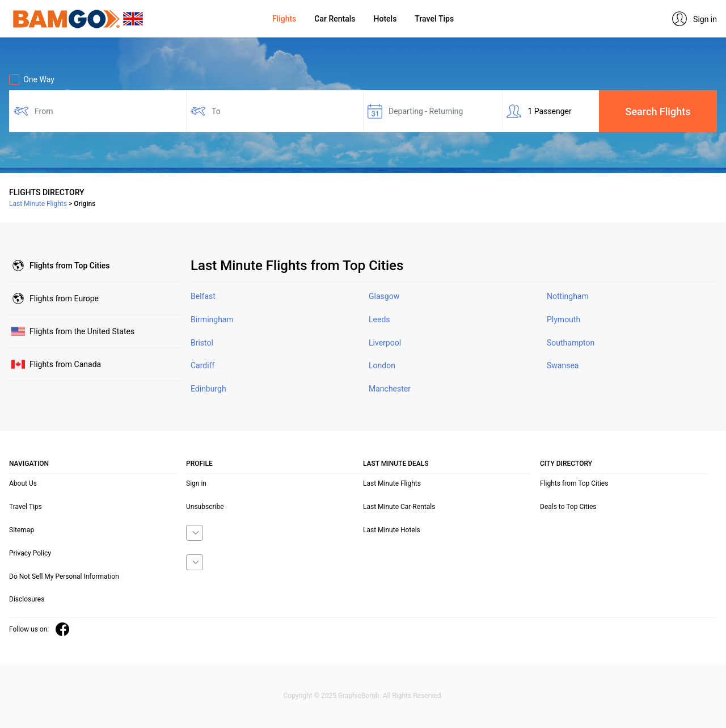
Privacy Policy (30, 553)
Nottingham (568, 296)
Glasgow (384, 296)
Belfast (203, 296)
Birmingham (212, 319)
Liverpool (385, 343)
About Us (23, 483)
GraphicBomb (359, 696)
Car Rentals (335, 19)
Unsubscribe (205, 507)
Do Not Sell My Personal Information (64, 576)
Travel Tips (434, 19)
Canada (65, 364)
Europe (64, 298)
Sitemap (22, 530)
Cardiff (202, 365)
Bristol (202, 343)
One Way (32, 79)
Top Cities (69, 266)
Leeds (379, 319)
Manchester (390, 389)
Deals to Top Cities (568, 507)
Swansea (563, 365)
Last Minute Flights (392, 483)
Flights (284, 19)
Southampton (571, 343)
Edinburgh (208, 389)
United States (82, 331)
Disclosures (27, 599)
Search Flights (658, 111)
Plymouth (564, 319)
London (382, 365)
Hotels (385, 19)
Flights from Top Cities (574, 483)
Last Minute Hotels (392, 530)
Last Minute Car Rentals (399, 507)
